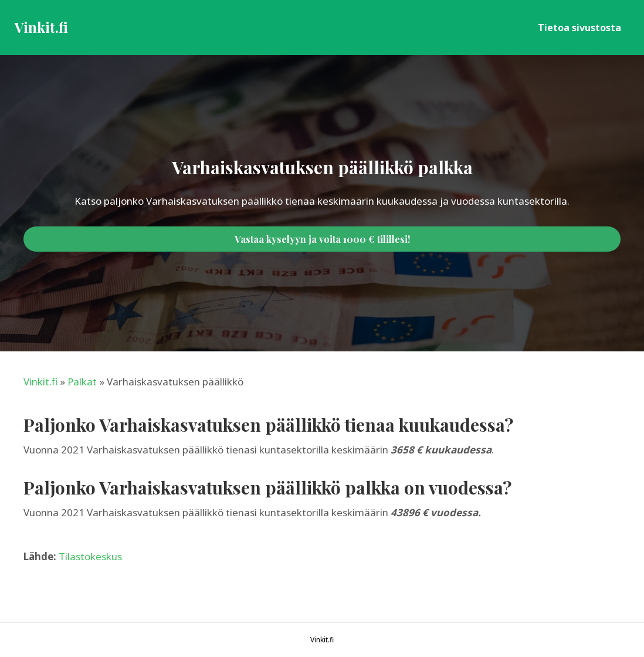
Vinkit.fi (40, 382)
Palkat (82, 382)
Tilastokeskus (90, 556)
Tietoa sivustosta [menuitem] (579, 28)
